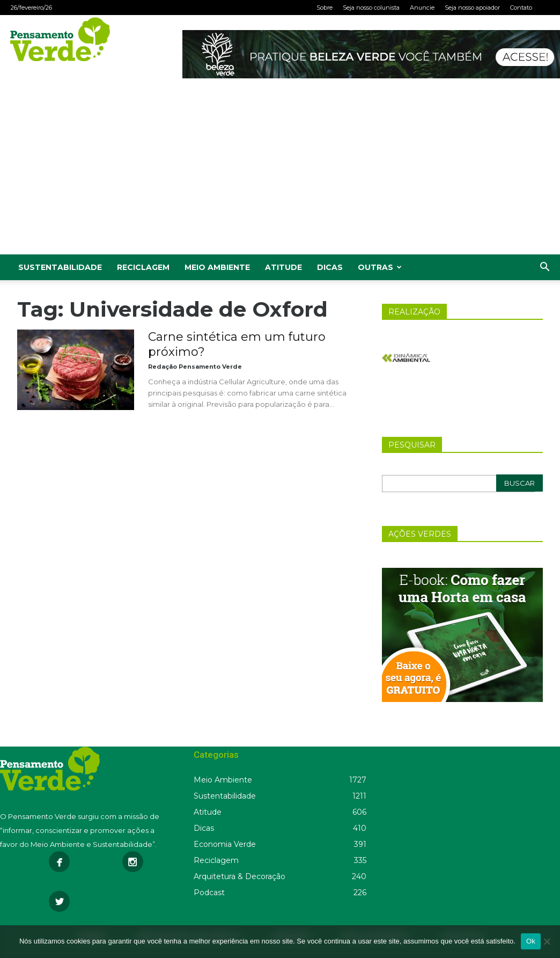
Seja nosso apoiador (472, 8)
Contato (521, 8)
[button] (544, 268)
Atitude (283, 267)
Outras (380, 267)
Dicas (330, 267)
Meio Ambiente (217, 267)
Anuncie (422, 8)
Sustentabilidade (60, 267)
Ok (531, 941)
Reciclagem (143, 267)
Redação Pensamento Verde (195, 367)
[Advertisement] (280, 174)
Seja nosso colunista (371, 8)
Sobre (325, 8)
